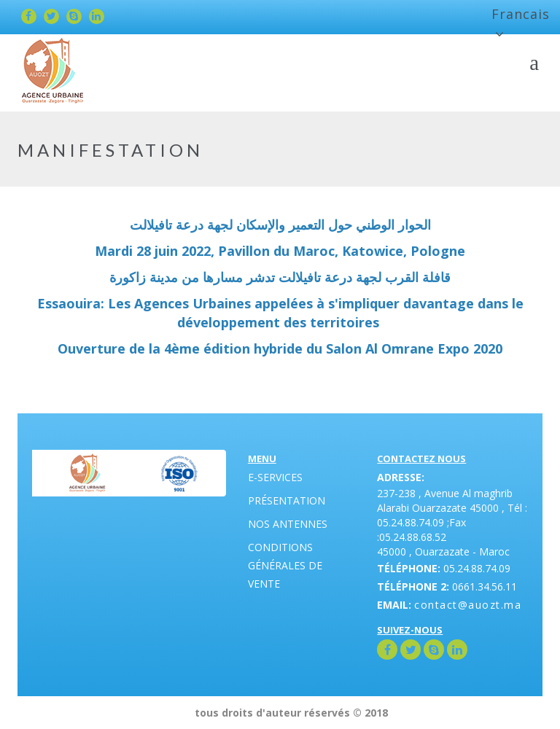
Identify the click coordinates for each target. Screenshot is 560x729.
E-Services (275, 477)
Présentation (287, 500)
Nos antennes (288, 524)
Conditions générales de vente (285, 565)
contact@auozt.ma (468, 605)
